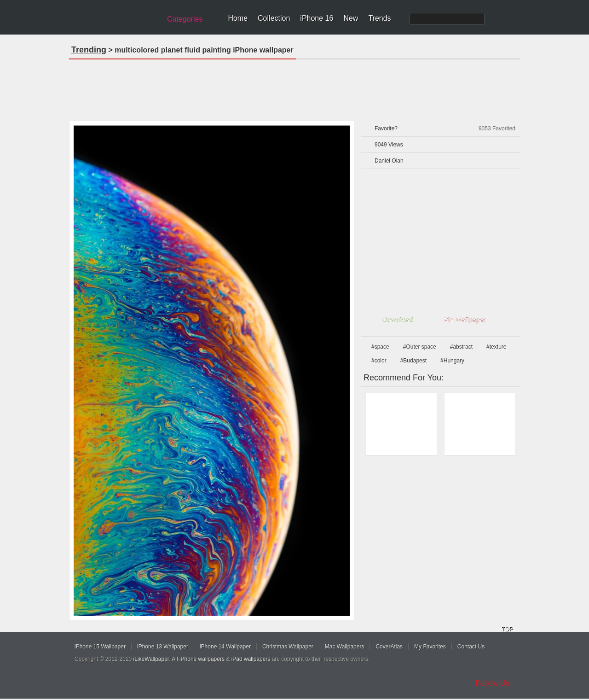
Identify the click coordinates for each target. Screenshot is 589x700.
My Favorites (430, 647)
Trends (379, 18)
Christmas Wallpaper (288, 647)
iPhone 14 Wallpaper (225, 647)
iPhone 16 (317, 18)
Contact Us (471, 647)
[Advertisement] (294, 87)
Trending (89, 50)
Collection (274, 18)
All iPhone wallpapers (198, 659)
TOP (507, 629)
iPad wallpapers (251, 659)
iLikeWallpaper (151, 659)
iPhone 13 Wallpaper (163, 647)
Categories (185, 19)
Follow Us (493, 683)
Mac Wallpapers (345, 647)
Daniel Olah (389, 161)
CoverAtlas (389, 647)
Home (238, 18)
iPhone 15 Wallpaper (100, 647)
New (351, 18)
